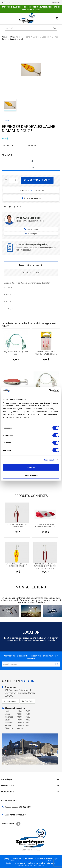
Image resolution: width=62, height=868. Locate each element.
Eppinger (6, 120)
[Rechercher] (31, 28)
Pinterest (21, 207)
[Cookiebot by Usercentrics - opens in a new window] (49, 391)
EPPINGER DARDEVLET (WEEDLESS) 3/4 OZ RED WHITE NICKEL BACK (45, 566)
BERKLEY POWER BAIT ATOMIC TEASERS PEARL (46, 353)
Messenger (31, 234)
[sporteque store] (31, 749)
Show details (49, 460)
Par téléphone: (31, 190)
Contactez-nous (9, 801)
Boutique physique (13, 863)
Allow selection (31, 475)
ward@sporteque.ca (18, 815)
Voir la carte (12, 701)
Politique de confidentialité (28, 865)
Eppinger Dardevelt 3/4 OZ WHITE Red (17, 526)
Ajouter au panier (37, 180)
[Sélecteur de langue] (57, 2)
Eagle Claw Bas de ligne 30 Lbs (16, 353)
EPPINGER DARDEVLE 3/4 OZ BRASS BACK (17, 565)
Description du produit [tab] (31, 265)
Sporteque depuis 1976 (31, 850)
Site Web (29, 701)
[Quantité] (12, 180)
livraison (33, 863)
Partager (14, 207)
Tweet (18, 207)
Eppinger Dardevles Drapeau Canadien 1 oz (45, 526)
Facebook (18, 824)
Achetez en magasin (31, 198)
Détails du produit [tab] (31, 273)
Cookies (41, 865)
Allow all (31, 467)
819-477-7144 (31, 229)
